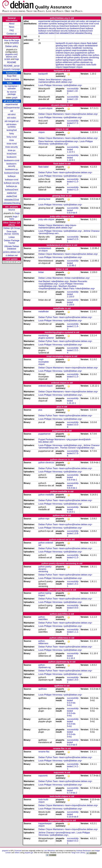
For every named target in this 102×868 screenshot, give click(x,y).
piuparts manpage (12, 69)
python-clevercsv (46, 463)
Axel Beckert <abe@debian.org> (54, 281)
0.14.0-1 (71, 512)
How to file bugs (12, 40)
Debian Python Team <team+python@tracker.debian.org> (65, 172)
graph (15, 98)
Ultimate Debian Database (12, 247)
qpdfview (60, 65)
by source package (12, 93)
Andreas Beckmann (84, 851)
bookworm (12, 157)
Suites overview (12, 79)
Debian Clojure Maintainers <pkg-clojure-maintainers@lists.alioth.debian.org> (57, 226)
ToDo (12, 219)
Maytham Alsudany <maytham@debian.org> (57, 287)
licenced (18, 851)
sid (15, 83)
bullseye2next (12, 190)
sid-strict (12, 114)
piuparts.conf (11, 54)
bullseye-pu (12, 186)
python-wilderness (64, 62)
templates (14, 43)
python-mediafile (73, 55)
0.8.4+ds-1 (72, 480)
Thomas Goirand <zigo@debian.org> (77, 448)
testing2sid (12, 130)
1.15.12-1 (72, 403)
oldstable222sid (12, 200)
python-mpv (87, 55)
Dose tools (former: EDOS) (12, 233)
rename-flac (70, 65)
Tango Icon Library (78, 853)
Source (12, 210)
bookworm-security (12, 165)
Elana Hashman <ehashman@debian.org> (58, 141)
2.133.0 (71, 297)
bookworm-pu (12, 169)
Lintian (12, 237)
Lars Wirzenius (49, 851)
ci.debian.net (12, 255)
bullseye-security (12, 183)
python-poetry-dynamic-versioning (83, 57)
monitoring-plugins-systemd (46, 337)
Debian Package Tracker (12, 242)
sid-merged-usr (12, 121)
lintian (68, 48)
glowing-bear (62, 46)
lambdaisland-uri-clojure (45, 249)
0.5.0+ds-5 (72, 745)
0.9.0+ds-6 (72, 213)
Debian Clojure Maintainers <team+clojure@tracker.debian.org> (68, 114)
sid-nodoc (12, 118)
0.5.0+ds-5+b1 (71, 704)
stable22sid (12, 196)
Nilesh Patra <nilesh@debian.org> (79, 289)
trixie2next (12, 154)
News (12, 27)
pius (72, 53)
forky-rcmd (12, 137)
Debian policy (12, 46)
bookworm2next (12, 173)
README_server (12, 66)
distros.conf (11, 57)
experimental (12, 104)
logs (17, 59)
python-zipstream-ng (83, 62)
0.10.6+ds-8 (73, 817)
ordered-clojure (63, 53)
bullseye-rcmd (12, 180)
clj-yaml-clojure (73, 43)
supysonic (81, 65)
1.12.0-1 (71, 152)
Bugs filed (12, 76)
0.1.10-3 (71, 658)
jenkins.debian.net (12, 252)
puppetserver (81, 53)
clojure (83, 43)
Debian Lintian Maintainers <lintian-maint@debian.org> (64, 278)
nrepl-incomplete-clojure (83, 50)
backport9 (60, 43)
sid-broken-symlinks (12, 126)
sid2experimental (12, 108)
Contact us (12, 34)
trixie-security (12, 147)
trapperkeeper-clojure (72, 67)
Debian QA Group (12, 228)
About (12, 24)
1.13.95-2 (72, 265)
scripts (7, 59)
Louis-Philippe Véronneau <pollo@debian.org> (60, 85)
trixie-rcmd (12, 144)
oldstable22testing (12, 203)
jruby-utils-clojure (76, 46)
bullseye (12, 176)
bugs (17, 213)
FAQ (12, 30)
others (17, 853)
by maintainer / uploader (12, 87)
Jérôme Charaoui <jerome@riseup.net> (57, 833)
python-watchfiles (84, 60)
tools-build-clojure (43, 801)
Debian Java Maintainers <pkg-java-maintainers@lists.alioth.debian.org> (55, 81)
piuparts (5, 851)
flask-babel (92, 43)
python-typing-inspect (66, 60)
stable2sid (12, 193)
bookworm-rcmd (12, 160)
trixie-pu (12, 150)
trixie (12, 140)
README (12, 62)
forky (12, 134)
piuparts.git (29, 853)
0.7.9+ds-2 (72, 793)
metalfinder (77, 48)
